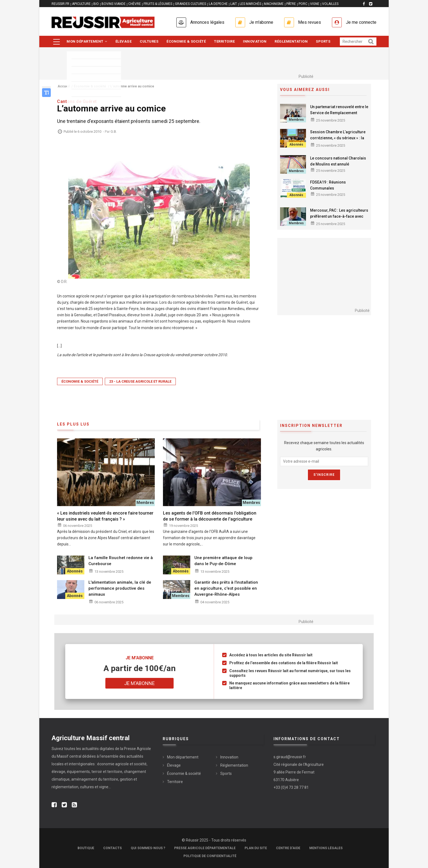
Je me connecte (361, 22)
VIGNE (315, 4)
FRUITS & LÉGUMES (158, 4)
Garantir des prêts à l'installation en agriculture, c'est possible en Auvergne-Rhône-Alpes (226, 588)
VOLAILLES (330, 4)
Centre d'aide (288, 848)
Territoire (224, 41)
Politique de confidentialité (210, 856)
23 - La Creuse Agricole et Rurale (140, 381)
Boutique (86, 848)
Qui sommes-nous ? (148, 848)
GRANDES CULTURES (191, 4)
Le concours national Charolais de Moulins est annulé (338, 161)
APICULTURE (81, 4)
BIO (96, 4)
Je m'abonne (261, 22)
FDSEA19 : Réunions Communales (328, 185)
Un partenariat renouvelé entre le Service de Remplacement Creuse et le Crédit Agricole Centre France (339, 116)
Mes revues (310, 22)
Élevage (124, 41)
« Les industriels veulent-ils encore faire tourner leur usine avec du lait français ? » (105, 516)
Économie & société (186, 41)
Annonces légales (207, 22)
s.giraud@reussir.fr (290, 757)
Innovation (255, 41)
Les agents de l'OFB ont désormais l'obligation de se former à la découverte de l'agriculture (210, 516)
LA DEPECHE (218, 4)
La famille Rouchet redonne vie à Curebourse (121, 561)
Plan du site (256, 848)
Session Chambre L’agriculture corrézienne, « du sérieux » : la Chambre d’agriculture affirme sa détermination (338, 141)
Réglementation (291, 41)
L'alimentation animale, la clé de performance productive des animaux (120, 588)
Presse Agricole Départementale (205, 848)
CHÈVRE (135, 4)
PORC (303, 4)
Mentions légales (326, 848)
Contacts (112, 848)
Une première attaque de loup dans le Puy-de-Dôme (223, 561)
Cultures (149, 41)
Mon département (87, 41)
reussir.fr (60, 4)
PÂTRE (291, 4)
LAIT (234, 4)
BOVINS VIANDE (114, 4)
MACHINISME (274, 4)
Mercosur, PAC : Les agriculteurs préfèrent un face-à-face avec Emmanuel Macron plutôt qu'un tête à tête (339, 219)
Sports (323, 41)
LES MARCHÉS (250, 4)
